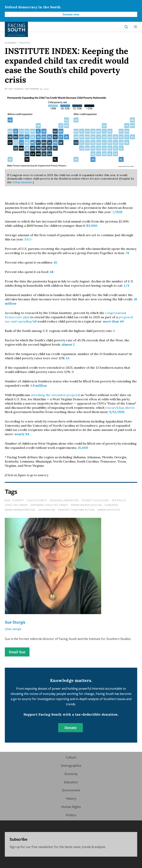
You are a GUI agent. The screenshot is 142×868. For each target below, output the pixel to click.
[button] (135, 27)
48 (52, 272)
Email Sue (17, 652)
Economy (11, 43)
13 (68, 358)
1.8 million (39, 385)
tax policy (119, 500)
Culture (71, 757)
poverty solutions (95, 500)
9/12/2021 (117, 412)
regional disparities (64, 500)
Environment (71, 790)
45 (55, 262)
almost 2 (68, 344)
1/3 (127, 285)
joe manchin (47, 510)
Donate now (71, 14)
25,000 (83, 448)
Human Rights (71, 807)
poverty (18, 500)
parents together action (76, 510)
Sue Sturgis (16, 89)
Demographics (71, 765)
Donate (71, 728)
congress (111, 505)
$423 (28, 239)
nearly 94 (22, 434)
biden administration (20, 510)
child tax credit (16, 505)
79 (127, 253)
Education (71, 782)
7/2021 (117, 212)
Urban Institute (22, 182)
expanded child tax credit (49, 505)
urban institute (109, 510)
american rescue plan (86, 505)
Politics (25, 43)
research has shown (120, 408)
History (71, 798)
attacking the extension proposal (55, 395)
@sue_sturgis (13, 629)
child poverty (37, 500)
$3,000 (92, 226)
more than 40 (113, 321)
